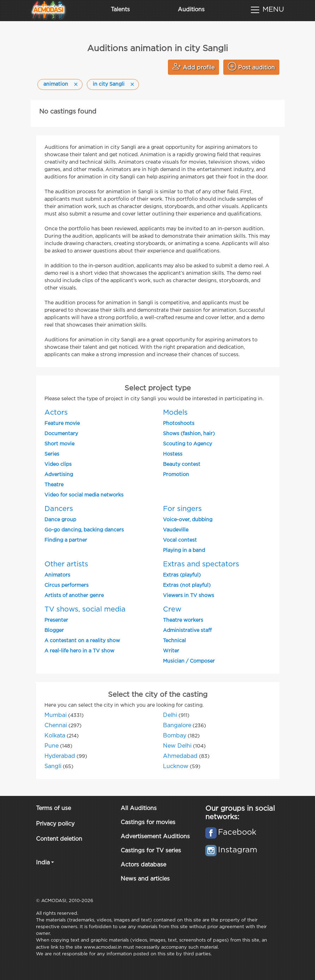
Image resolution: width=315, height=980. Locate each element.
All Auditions (139, 808)
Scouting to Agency (187, 444)
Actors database (143, 865)
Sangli (53, 766)
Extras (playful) (182, 575)
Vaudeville (176, 530)
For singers (182, 509)
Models (175, 413)
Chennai (56, 726)
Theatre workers (183, 620)
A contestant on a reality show (82, 641)
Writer (171, 651)
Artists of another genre (74, 596)
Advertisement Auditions (155, 837)
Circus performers (66, 585)
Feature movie (62, 424)
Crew (172, 609)
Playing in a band (184, 550)
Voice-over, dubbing (188, 520)
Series (52, 454)
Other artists (66, 564)
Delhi (170, 715)
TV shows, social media (85, 609)
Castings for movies (148, 823)
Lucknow (176, 766)
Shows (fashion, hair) (189, 434)
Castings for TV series (151, 851)
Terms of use (53, 808)
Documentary (61, 434)
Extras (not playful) (187, 585)
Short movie (59, 444)
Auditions (191, 10)
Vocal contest (180, 540)
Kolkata (55, 736)
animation (56, 84)
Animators (57, 575)
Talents (120, 10)
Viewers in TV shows (189, 596)
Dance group (60, 520)
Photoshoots (179, 424)
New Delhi (177, 746)
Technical (174, 641)
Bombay (175, 736)
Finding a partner (66, 540)
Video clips (58, 464)
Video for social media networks (84, 495)
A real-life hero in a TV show (79, 651)
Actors (56, 413)
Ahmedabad (180, 756)
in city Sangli (109, 84)
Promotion (176, 475)
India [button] (43, 863)
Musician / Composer (189, 661)
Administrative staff (187, 631)
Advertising (59, 475)
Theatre (54, 485)
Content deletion (59, 839)
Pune (52, 746)
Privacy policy (55, 824)
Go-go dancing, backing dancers (84, 530)
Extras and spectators (201, 564)
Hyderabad (60, 756)
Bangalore (177, 726)
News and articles (145, 879)
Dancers (59, 509)
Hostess (173, 454)
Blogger (54, 631)
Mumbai (56, 715)
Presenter (56, 620)
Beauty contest (182, 464)
